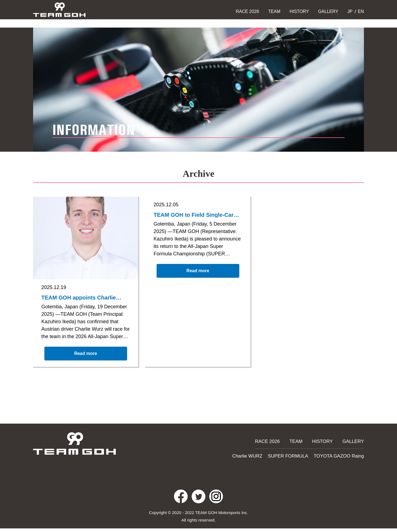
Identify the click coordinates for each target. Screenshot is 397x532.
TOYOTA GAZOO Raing (342, 455)
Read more (86, 357)
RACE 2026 (247, 11)
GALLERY (328, 11)
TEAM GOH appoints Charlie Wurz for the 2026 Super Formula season (81, 298)
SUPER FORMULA (296, 455)
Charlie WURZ (260, 455)
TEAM (274, 11)
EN (360, 11)
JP (349, 11)
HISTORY (299, 11)
